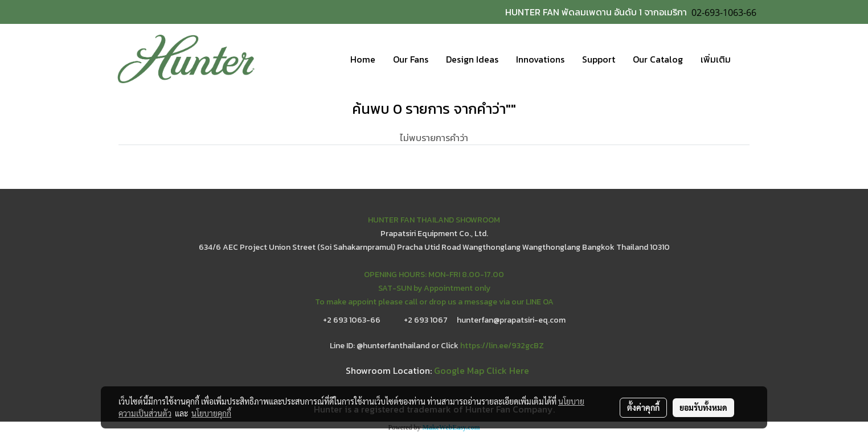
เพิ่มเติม (716, 59)
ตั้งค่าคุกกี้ (643, 407)
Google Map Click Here (482, 370)
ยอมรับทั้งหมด (703, 407)
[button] (750, 59)
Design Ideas (472, 59)
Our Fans (411, 59)
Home (363, 59)
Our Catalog (658, 59)
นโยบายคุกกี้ (211, 413)
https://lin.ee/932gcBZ (502, 346)
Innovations (540, 59)
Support (599, 59)
